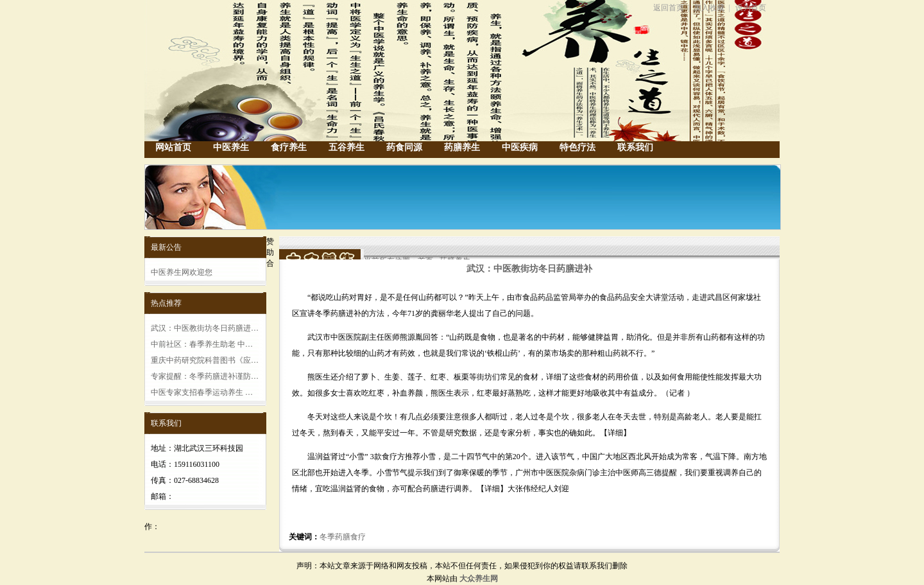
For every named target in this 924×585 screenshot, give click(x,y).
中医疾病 (520, 147)
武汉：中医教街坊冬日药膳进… (205, 328)
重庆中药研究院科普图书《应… (205, 360)
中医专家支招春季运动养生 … (202, 392)
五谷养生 (346, 147)
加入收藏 (709, 8)
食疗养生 (289, 147)
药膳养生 (462, 147)
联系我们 (635, 147)
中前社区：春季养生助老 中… (202, 344)
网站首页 (173, 147)
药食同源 (404, 147)
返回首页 (669, 8)
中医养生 (231, 147)
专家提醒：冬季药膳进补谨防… (205, 376)
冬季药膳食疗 (343, 537)
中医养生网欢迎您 (182, 272)
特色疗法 (577, 147)
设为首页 (751, 8)
